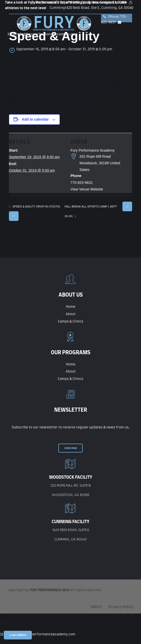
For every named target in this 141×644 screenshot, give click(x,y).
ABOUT (97, 607)
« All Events (18, 635)
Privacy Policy (121, 607)
